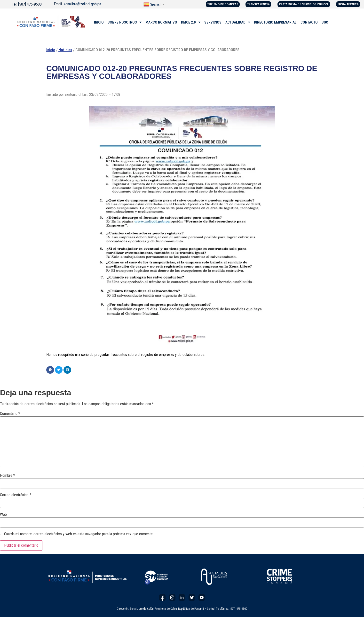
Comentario (10, 414)
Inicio (51, 50)
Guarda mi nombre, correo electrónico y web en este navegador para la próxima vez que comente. (79, 534)
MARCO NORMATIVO (161, 22)
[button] (50, 370)
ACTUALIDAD (238, 22)
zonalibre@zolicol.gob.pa (82, 4)
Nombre (8, 476)
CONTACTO (309, 22)
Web (3, 515)
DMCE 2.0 (191, 22)
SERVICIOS (213, 22)
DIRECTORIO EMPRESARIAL (275, 22)
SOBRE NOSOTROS (125, 22)
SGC (325, 22)
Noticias (65, 50)
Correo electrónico (16, 495)
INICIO (99, 22)
